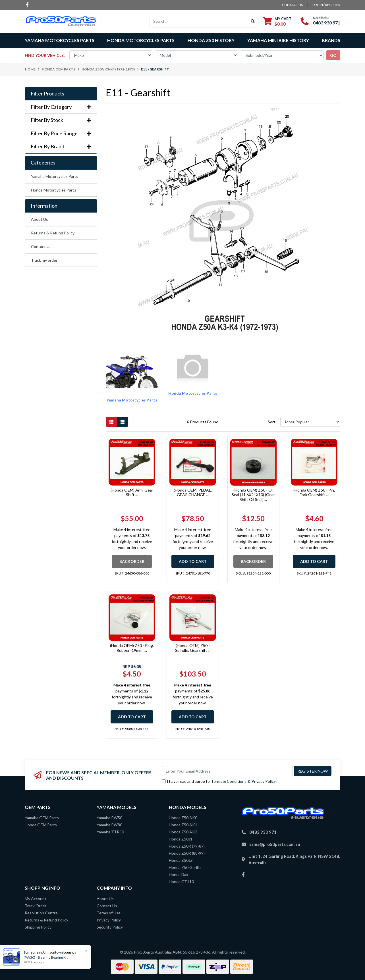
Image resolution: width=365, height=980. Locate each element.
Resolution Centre (41, 913)
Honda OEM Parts (41, 825)
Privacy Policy (264, 781)
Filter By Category (61, 107)
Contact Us (41, 246)
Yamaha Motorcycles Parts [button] (60, 40)
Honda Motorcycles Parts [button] (141, 40)
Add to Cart (193, 561)
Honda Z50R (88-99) (187, 853)
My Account (36, 899)
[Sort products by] (310, 422)
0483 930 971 (327, 23)
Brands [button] (331, 40)
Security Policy (110, 927)
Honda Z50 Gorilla (185, 867)
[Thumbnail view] (111, 422)
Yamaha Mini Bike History (278, 40)
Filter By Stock (61, 120)
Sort (272, 422)
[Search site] (253, 21)
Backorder (132, 561)
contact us (292, 5)
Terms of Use (109, 913)
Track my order (44, 260)
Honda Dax (179, 874)
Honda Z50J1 (181, 839)
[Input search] (199, 21)
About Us (40, 219)
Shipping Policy (38, 927)
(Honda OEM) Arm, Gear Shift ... (132, 492)
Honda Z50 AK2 (183, 832)
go (333, 55)
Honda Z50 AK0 (183, 818)
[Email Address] (227, 771)
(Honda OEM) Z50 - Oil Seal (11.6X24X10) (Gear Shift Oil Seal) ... (253, 495)
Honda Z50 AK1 (183, 825)
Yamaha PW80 (109, 825)
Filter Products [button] (47, 94)
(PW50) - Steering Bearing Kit (45, 957)
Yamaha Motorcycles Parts (55, 176)
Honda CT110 (181, 882)
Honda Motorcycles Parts (54, 190)
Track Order (36, 906)
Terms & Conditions (229, 781)
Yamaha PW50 (109, 818)
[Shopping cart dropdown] (277, 21)
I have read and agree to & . (219, 781)
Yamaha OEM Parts (42, 818)
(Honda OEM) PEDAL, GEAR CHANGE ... (193, 492)
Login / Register (326, 5)
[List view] (123, 422)
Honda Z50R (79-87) (187, 846)
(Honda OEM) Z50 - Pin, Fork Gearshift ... (314, 492)
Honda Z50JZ (181, 860)
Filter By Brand (61, 146)
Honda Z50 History (211, 40)
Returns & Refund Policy (53, 233)
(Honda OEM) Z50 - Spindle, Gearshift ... (193, 648)
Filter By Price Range (61, 133)
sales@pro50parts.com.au (275, 844)
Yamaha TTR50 (110, 832)
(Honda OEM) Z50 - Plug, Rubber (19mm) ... (132, 648)
